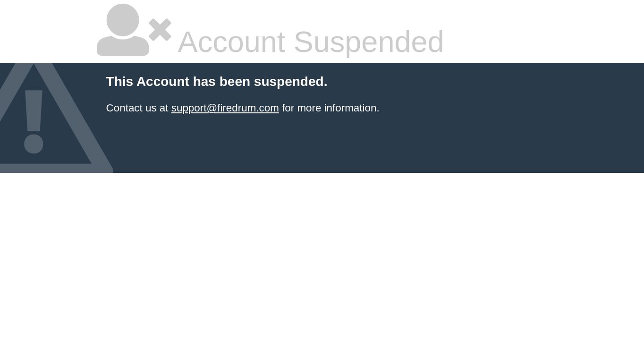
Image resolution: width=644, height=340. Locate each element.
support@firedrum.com (225, 108)
